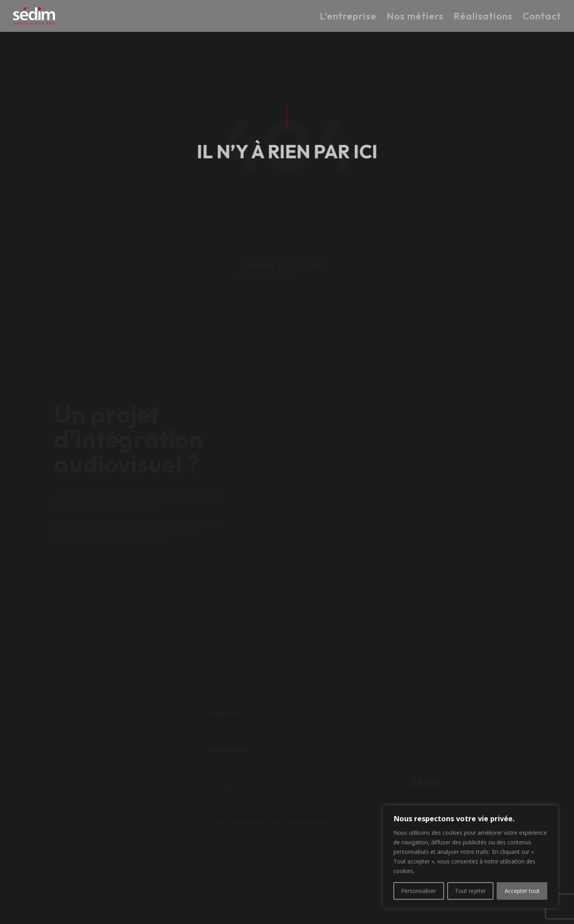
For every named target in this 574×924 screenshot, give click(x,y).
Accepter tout (522, 891)
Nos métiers (415, 17)
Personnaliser (419, 891)
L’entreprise (348, 17)
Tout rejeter (470, 891)
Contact (542, 17)
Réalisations (483, 17)
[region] (470, 857)
